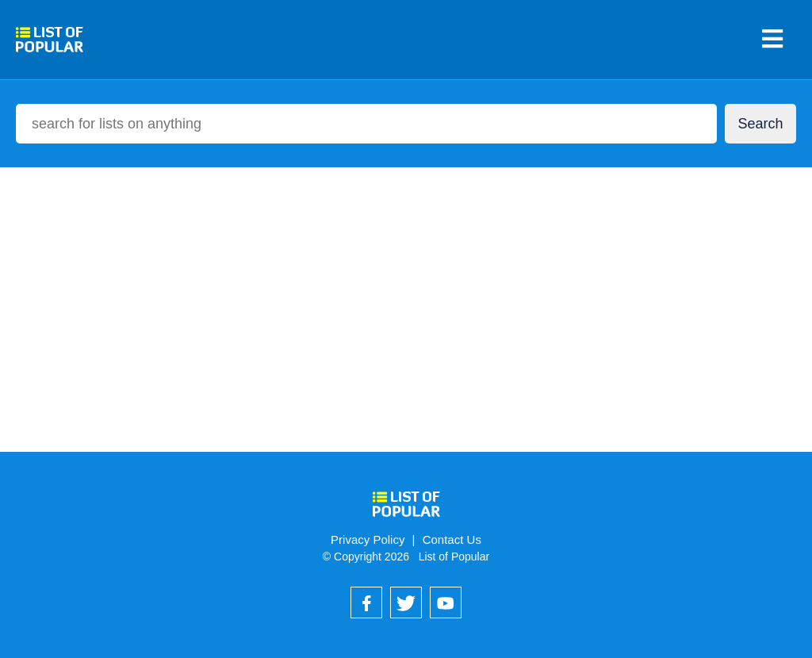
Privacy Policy (368, 539)
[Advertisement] (406, 293)
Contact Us (452, 539)
